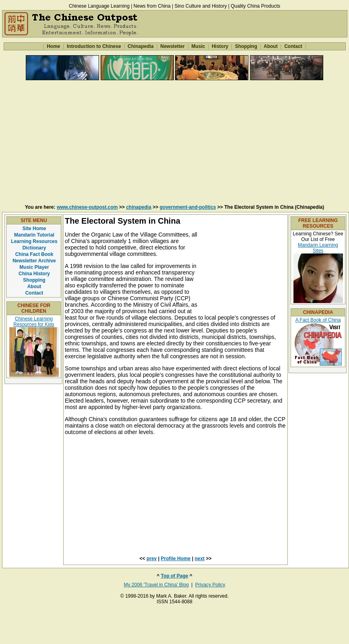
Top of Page (175, 576)
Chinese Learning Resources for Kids (34, 322)
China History (34, 274)
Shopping (246, 46)
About (271, 46)
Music (198, 46)
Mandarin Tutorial (34, 235)
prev (152, 559)
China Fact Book (34, 254)
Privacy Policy (210, 585)
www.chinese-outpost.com (87, 207)
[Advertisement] (175, 142)
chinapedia (139, 207)
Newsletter (172, 46)
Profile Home (176, 559)
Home (54, 46)
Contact (293, 46)
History (220, 46)
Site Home (34, 229)
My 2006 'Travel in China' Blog (156, 585)
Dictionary (34, 248)
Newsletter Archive (34, 261)
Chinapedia (141, 46)
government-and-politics (188, 207)
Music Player (34, 267)
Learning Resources (34, 241)
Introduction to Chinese (94, 46)
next (199, 559)
